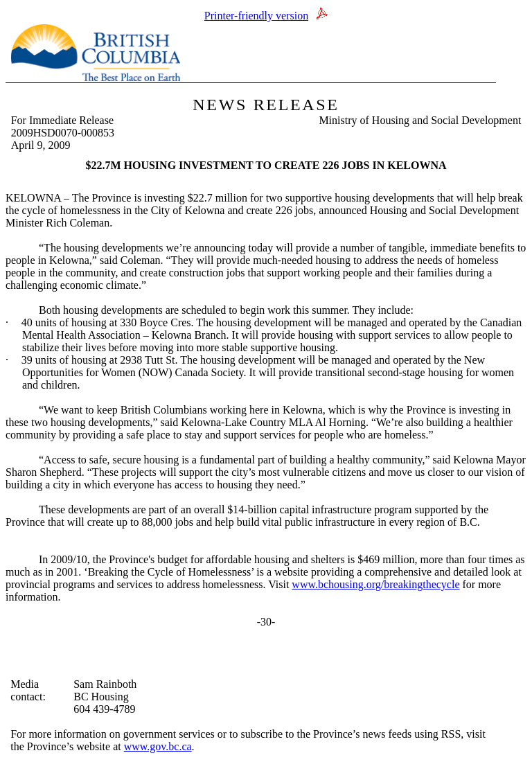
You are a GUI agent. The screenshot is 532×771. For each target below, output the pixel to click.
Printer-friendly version (256, 16)
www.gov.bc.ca (158, 746)
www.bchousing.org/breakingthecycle (375, 584)
